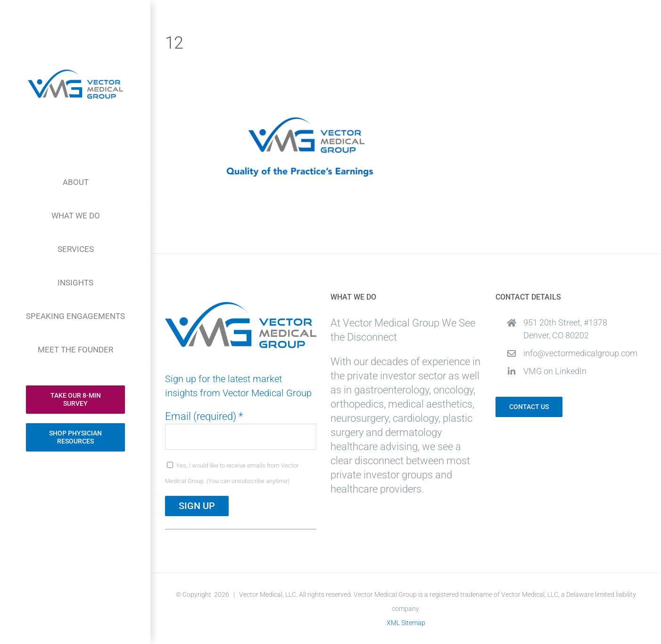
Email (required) (204, 416)
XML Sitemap (406, 623)
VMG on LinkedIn (555, 371)
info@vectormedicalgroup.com (580, 353)
